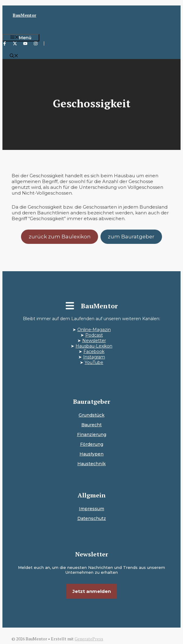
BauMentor (25, 15)
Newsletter (94, 341)
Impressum (91, 509)
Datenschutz (92, 518)
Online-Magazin (94, 330)
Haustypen (91, 454)
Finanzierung (92, 435)
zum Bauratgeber (131, 237)
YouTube (94, 362)
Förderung (92, 444)
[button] (14, 56)
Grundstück (91, 415)
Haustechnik (91, 464)
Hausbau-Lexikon (94, 346)
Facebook (94, 351)
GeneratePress (89, 639)
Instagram (94, 357)
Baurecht (91, 425)
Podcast (94, 335)
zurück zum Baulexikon (60, 237)
